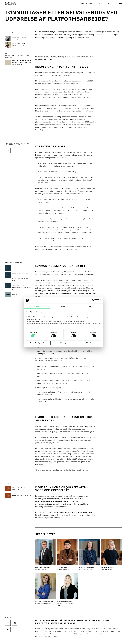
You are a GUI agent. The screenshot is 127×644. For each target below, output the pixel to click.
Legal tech (100, 4)
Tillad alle (89, 343)
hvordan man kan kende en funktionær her (72, 470)
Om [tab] (90, 306)
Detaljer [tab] (63, 306)
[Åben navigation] (120, 4)
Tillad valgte (64, 343)
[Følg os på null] (8, 623)
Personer (84, 4)
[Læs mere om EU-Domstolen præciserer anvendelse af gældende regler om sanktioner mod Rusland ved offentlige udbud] (22, 277)
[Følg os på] (8, 150)
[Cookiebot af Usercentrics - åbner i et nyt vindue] (94, 300)
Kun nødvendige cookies (38, 343)
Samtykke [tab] (37, 306)
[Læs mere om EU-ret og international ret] (22, 495)
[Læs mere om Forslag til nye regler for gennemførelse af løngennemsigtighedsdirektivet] (22, 287)
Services (92, 4)
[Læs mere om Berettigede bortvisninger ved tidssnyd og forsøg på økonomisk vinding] (22, 268)
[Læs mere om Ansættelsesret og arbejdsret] (22, 489)
